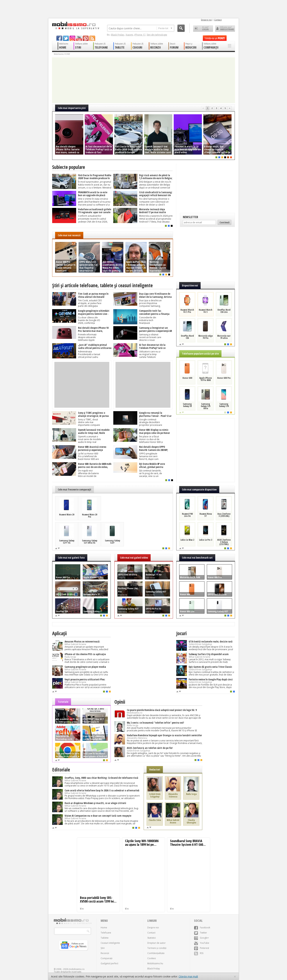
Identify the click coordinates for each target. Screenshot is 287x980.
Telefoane (106, 933)
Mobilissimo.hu (155, 963)
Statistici (152, 938)
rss (92, 38)
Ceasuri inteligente (110, 943)
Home (104, 928)
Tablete (105, 938)
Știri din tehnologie (157, 35)
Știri (103, 948)
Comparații (107, 958)
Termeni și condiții (157, 948)
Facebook (202, 928)
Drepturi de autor (156, 943)
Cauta (181, 28)
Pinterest (202, 948)
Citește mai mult (188, 976)
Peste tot (165, 28)
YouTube (202, 943)
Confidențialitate (156, 953)
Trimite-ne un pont (215, 38)
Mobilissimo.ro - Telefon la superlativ (76, 25)
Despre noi (206, 20)
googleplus (72, 38)
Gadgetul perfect (109, 963)
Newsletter (190, 217)
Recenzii (105, 953)
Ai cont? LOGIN (203, 29)
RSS (199, 953)
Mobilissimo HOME (62, 54)
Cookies (152, 958)
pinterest (86, 38)
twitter (66, 38)
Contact (218, 20)
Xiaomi (129, 35)
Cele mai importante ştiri (72, 108)
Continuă (224, 222)
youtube (79, 38)
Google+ (201, 938)
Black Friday (118, 35)
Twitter (201, 933)
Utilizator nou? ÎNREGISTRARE (225, 29)
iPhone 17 (140, 35)
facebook (59, 38)
